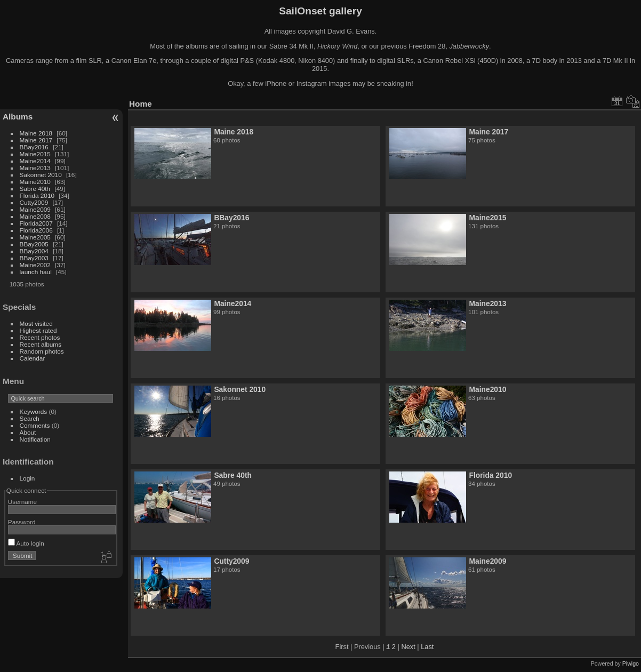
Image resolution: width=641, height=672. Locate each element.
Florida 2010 (37, 195)
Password (22, 522)
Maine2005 (35, 237)
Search (30, 418)
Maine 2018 (36, 133)
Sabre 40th (35, 189)
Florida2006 (36, 230)
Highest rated (38, 330)
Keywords (34, 411)
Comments (35, 425)
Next (408, 647)
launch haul (36, 272)
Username (22, 502)
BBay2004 (34, 251)
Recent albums (41, 344)
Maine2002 (35, 265)
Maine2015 (35, 154)
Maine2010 (35, 182)
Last (427, 647)
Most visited (36, 323)
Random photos (42, 351)
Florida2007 (36, 223)
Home (141, 104)
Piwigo (631, 663)
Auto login (26, 543)
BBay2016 (34, 147)
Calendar (33, 358)
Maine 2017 (36, 140)
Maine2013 (35, 168)
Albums (18, 117)
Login (27, 478)
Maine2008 (35, 216)
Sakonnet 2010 (41, 175)
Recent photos (40, 337)
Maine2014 (35, 161)
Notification (35, 439)
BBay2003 (34, 258)
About (28, 432)
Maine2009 (35, 209)
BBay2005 (34, 244)
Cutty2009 (34, 202)
